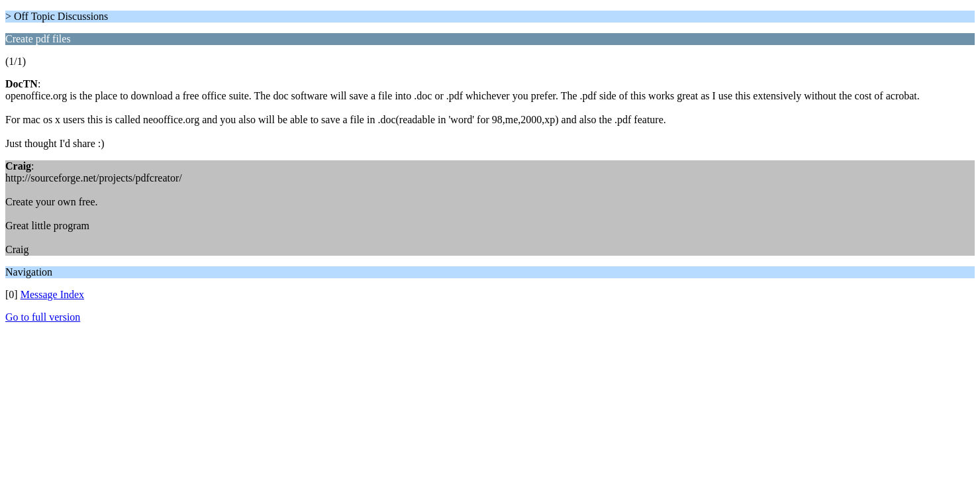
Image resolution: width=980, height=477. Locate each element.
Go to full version (43, 317)
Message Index (52, 294)
